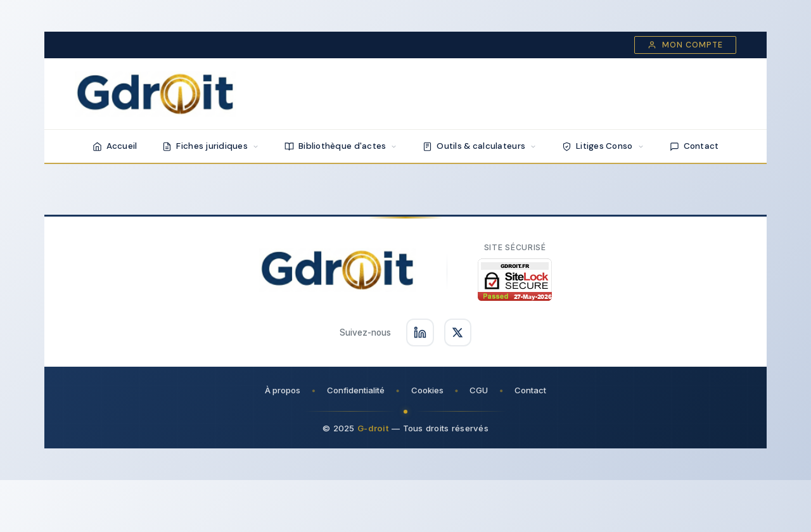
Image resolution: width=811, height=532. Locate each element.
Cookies (427, 390)
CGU (479, 390)
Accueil (115, 146)
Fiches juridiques (211, 146)
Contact (694, 146)
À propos (282, 390)
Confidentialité (356, 390)
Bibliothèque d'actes (341, 146)
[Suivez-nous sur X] (458, 332)
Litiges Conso (603, 146)
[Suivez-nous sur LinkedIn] (420, 332)
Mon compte (685, 45)
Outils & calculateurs (480, 146)
